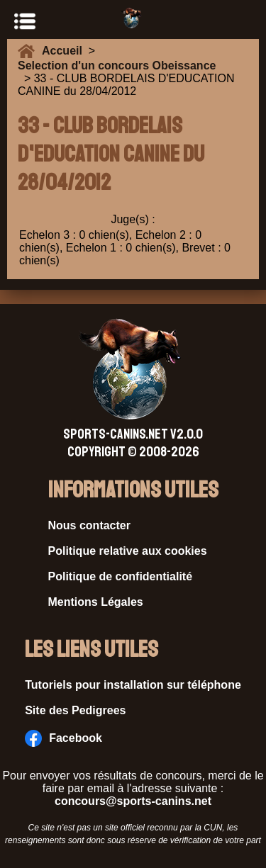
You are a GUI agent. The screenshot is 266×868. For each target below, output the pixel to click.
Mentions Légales (96, 602)
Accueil (65, 51)
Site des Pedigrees (75, 710)
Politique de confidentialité (121, 576)
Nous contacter (89, 525)
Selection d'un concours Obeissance (117, 66)
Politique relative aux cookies (128, 551)
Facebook (63, 738)
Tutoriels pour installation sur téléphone (133, 685)
